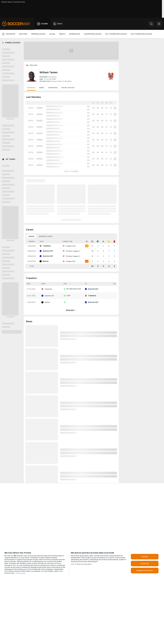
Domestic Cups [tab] (45, 236)
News (42, 88)
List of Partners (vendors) (81, 564)
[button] (151, 24)
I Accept (145, 557)
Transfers (53, 88)
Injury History (68, 88)
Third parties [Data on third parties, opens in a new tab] (21, 573)
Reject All (145, 564)
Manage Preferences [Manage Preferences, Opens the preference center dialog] (145, 570)
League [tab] (31, 236)
